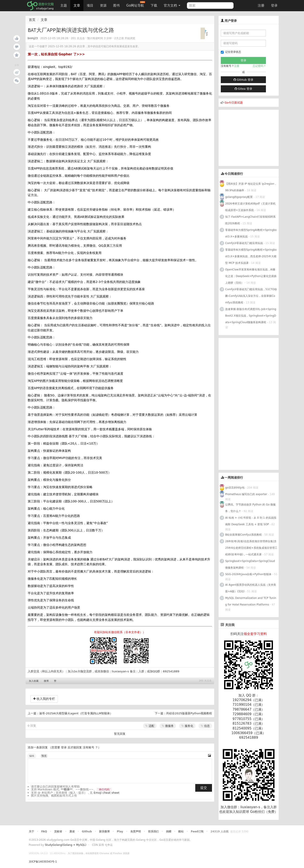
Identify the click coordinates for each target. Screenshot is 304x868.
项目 (90, 5)
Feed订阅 (197, 832)
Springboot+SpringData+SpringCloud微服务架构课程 (250, 564)
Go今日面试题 (234, 103)
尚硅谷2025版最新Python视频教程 (189, 713)
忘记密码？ (259, 66)
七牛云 (109, 845)
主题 (64, 5)
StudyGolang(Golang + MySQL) (66, 845)
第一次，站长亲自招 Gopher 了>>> (56, 54)
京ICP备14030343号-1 (43, 862)
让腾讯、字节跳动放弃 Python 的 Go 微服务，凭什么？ (251, 508)
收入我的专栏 (44, 699)
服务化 (187, 726)
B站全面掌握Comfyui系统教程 (243, 535)
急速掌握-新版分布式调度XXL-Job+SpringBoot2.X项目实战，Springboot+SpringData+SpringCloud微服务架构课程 (251, 316)
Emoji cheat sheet (107, 793)
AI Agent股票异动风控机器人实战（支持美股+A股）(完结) (251, 588)
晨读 (72, 832)
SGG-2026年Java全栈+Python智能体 (248, 574)
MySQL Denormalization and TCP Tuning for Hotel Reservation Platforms (251, 601)
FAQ (44, 832)
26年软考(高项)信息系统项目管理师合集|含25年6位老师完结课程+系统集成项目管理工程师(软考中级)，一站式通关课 (251, 548)
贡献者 (58, 832)
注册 (261, 5)
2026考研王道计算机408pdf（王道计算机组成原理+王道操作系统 (250, 207)
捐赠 (169, 832)
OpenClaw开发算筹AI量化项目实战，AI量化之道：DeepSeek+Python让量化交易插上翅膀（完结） (251, 276)
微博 (46, 681)
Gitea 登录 (243, 89)
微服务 (168, 726)
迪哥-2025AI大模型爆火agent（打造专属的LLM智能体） (76, 713)
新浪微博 (104, 832)
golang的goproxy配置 (239, 197)
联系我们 (153, 832)
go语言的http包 (235, 488)
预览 (44, 756)
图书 (116, 5)
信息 (205, 726)
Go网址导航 (136, 4)
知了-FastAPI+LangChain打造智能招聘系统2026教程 (250, 220)
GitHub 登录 (243, 80)
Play (120, 832)
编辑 (32, 756)
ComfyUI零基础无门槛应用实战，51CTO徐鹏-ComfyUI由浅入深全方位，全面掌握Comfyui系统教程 (251, 296)
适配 (150, 726)
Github (87, 832)
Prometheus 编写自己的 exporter (246, 494)
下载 (154, 5)
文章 (77, 5)
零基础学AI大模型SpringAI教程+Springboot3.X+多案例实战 (251, 233)
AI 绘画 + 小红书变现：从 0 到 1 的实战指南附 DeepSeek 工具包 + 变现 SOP (251, 521)
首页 (32, 20)
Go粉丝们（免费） (264, 812)
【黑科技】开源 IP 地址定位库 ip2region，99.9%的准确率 (251, 187)
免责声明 (136, 832)
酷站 (181, 832)
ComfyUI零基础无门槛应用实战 (244, 243)
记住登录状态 (231, 52)
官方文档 (172, 5)
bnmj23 (33, 38)
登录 (274, 5)
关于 (31, 832)
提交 (204, 788)
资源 (103, 5)
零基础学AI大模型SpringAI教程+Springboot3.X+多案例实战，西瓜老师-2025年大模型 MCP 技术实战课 (251, 256)
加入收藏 (34, 681)
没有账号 (88, 747)
